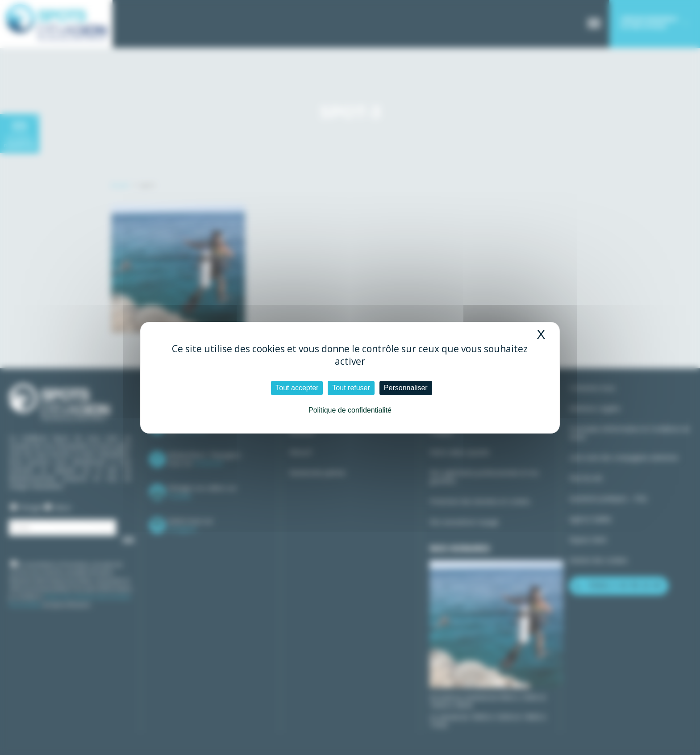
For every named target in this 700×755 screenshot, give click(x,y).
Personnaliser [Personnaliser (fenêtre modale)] (406, 388)
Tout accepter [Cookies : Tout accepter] (297, 388)
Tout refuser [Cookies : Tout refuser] (351, 388)
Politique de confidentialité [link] (350, 410)
